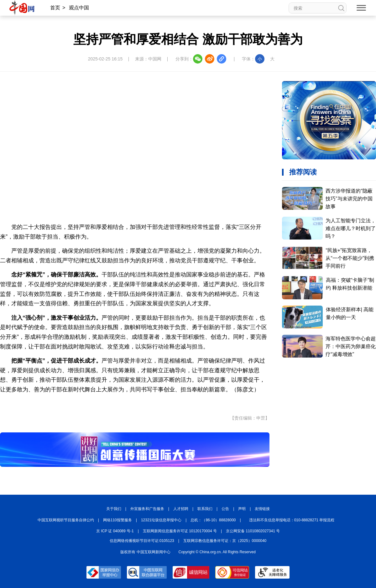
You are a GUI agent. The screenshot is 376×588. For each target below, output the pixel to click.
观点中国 (79, 8)
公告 (225, 509)
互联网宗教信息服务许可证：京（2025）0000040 (225, 541)
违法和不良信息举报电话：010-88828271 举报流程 (292, 520)
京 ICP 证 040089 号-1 (115, 531)
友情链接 (262, 509)
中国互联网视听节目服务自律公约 (66, 520)
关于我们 (114, 509)
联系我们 (205, 509)
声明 (242, 509)
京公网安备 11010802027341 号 (253, 531)
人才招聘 (181, 509)
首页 (55, 8)
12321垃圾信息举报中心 (161, 520)
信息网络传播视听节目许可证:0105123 (142, 541)
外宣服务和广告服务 (147, 509)
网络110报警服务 (118, 520)
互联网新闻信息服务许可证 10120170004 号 (180, 531)
